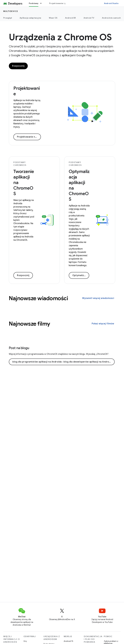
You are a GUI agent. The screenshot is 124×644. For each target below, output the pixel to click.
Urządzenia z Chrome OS (60, 37)
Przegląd (8, 18)
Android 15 (68, 641)
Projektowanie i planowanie (62, 3)
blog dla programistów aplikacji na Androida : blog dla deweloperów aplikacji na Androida (62, 362)
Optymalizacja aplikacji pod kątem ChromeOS (81, 275)
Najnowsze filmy (29, 324)
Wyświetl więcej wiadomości (98, 298)
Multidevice (11, 11)
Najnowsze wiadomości (38, 298)
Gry (25, 641)
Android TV (89, 18)
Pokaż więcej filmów (103, 324)
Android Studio (111, 3)
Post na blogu (19, 348)
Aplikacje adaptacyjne (30, 18)
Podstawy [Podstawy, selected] (34, 3)
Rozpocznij (18, 66)
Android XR (70, 18)
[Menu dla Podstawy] (42, 3)
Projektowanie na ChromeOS (29, 137)
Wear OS (53, 18)
